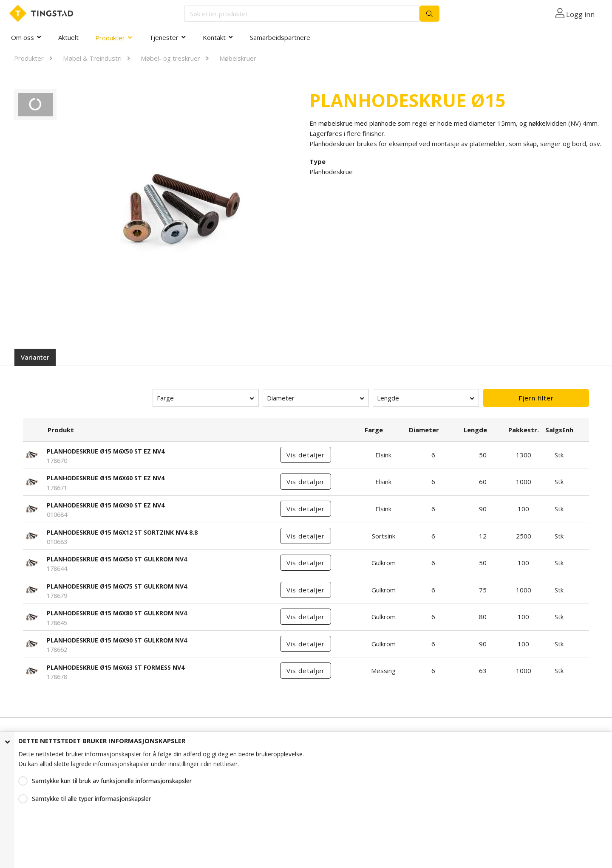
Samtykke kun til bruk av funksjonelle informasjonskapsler (112, 781)
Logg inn (580, 14)
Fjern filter (536, 398)
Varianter (35, 357)
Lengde (388, 398)
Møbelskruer (238, 58)
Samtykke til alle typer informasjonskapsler (91, 799)
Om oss (23, 37)
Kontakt (214, 37)
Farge (165, 398)
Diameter (281, 398)
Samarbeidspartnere (280, 37)
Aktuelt (68, 37)
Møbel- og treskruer (170, 58)
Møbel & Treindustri (92, 58)
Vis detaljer (306, 455)
